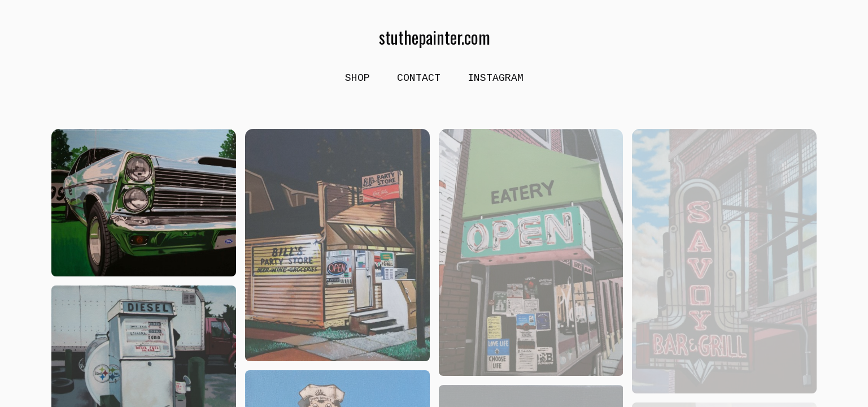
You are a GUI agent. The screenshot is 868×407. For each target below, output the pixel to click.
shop (357, 78)
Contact (419, 78)
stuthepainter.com (434, 37)
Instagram (496, 78)
